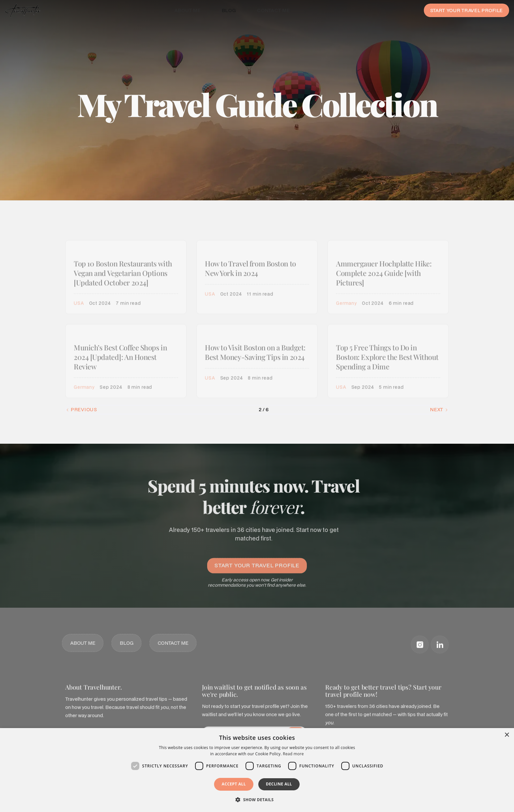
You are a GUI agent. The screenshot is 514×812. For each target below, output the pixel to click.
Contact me (273, 10)
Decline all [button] (279, 784)
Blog (229, 10)
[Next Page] (439, 410)
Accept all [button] (234, 784)
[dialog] (257, 770)
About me (188, 10)
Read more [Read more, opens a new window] (293, 754)
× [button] (507, 735)
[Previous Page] (81, 410)
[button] (257, 800)
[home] (23, 10)
